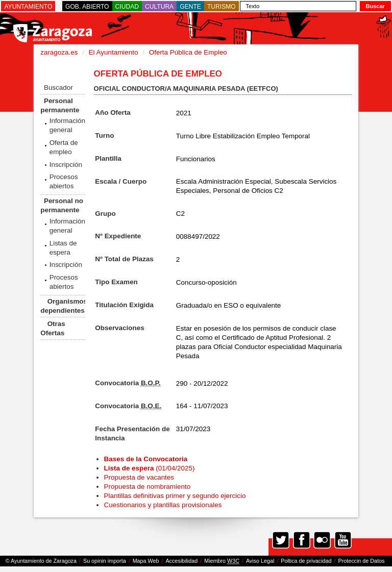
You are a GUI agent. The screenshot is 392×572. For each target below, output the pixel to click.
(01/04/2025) (150, 468)
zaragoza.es (59, 52)
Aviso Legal (260, 561)
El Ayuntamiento (114, 52)
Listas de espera (63, 248)
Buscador (58, 88)
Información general (67, 125)
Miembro (222, 561)
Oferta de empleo (64, 147)
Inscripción (66, 165)
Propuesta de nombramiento (148, 487)
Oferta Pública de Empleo (188, 52)
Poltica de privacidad (306, 561)
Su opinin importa (105, 561)
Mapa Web (146, 561)
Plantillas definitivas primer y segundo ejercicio (175, 496)
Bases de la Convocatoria (147, 459)
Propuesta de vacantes (139, 477)
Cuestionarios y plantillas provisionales (163, 505)
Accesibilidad (181, 561)
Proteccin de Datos (361, 561)
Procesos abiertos (64, 181)
